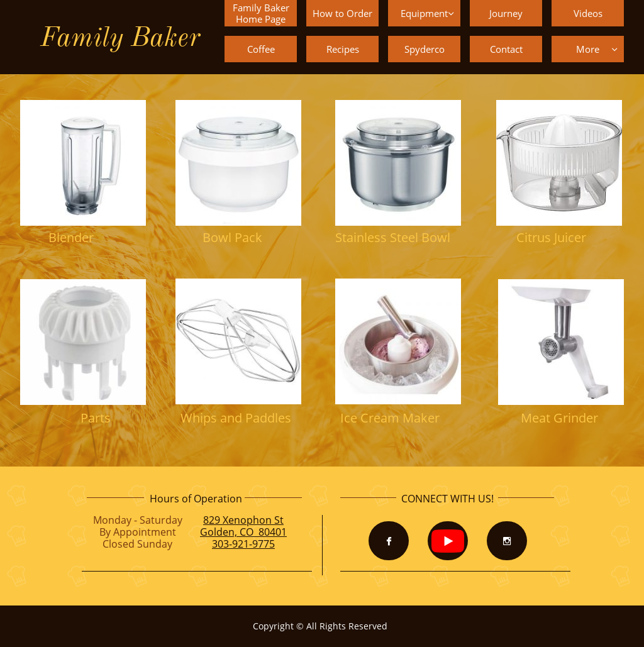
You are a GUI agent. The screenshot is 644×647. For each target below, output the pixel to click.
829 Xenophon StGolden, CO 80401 (243, 526)
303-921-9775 (243, 544)
